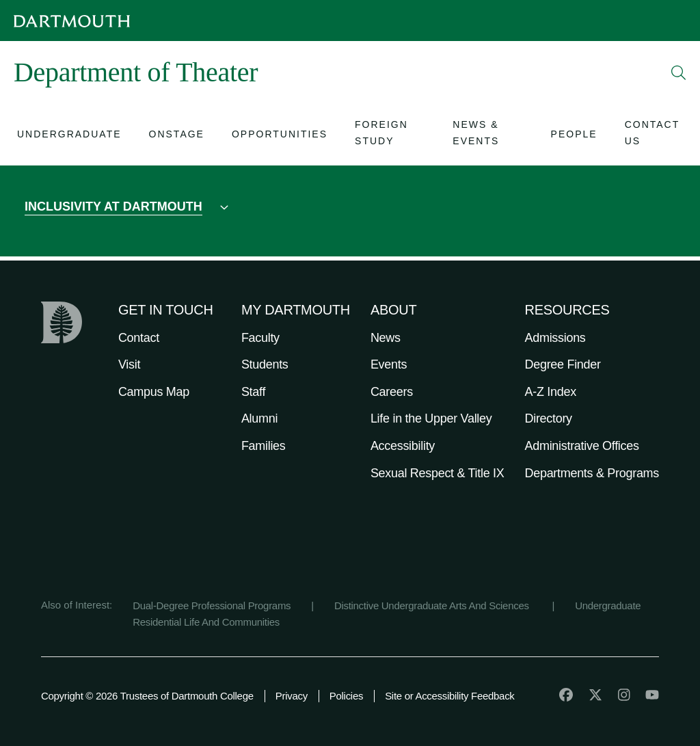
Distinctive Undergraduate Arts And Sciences (433, 605)
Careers (392, 392)
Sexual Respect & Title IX (437, 473)
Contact (139, 338)
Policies (346, 696)
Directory (549, 418)
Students (265, 364)
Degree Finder (563, 364)
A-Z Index (551, 392)
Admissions (555, 338)
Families (264, 446)
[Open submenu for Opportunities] (280, 136)
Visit (129, 364)
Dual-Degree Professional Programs (212, 605)
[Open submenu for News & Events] (488, 135)
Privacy (292, 696)
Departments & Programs (592, 473)
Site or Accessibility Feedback (449, 696)
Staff (253, 392)
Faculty (260, 338)
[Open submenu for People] (574, 136)
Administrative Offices (582, 446)
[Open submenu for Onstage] (177, 136)
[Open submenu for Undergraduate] (69, 136)
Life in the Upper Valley (431, 418)
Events (389, 364)
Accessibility (403, 446)
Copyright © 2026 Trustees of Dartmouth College (147, 696)
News (386, 338)
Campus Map (154, 392)
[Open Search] (679, 72)
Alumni (259, 418)
